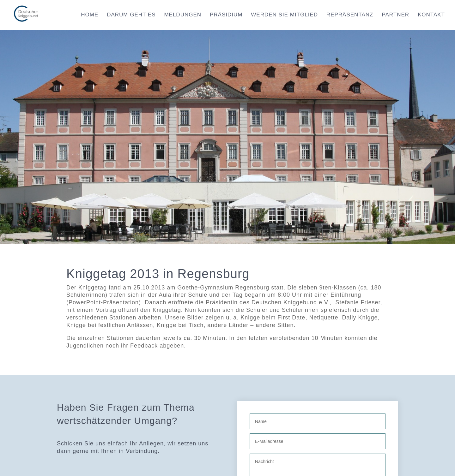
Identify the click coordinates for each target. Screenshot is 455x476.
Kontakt (431, 15)
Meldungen (183, 15)
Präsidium (226, 15)
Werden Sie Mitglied (284, 15)
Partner (395, 15)
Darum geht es (131, 15)
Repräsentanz (350, 15)
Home (90, 15)
